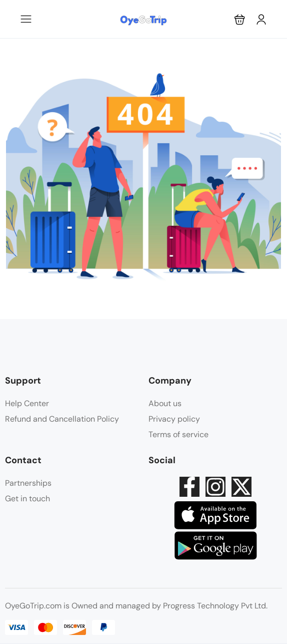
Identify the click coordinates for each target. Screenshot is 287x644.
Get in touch (27, 499)
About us (165, 403)
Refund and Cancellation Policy (62, 419)
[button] (240, 19)
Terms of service (178, 434)
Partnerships (28, 483)
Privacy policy (174, 419)
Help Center (27, 403)
